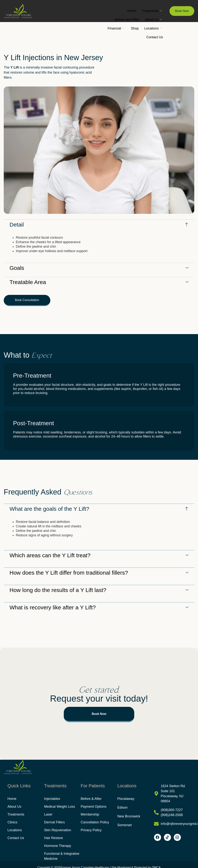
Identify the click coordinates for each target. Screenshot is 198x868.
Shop (135, 28)
